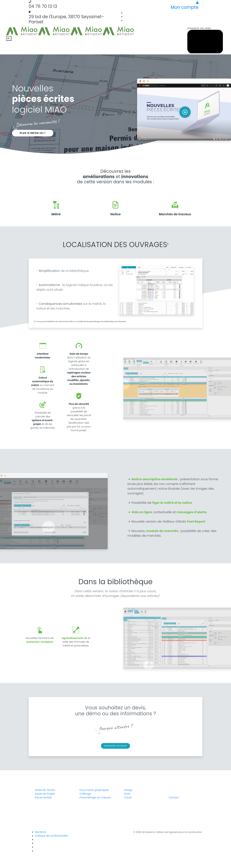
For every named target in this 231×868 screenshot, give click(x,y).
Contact (174, 798)
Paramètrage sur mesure (95, 798)
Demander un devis (115, 746)
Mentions (40, 832)
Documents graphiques (94, 790)
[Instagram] (201, 17)
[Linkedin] (201, 13)
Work (127, 794)
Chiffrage (85, 794)
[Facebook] (201, 20)
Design (128, 790)
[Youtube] (36, 851)
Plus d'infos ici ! (33, 133)
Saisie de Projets (45, 794)
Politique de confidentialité (51, 836)
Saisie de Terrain (45, 790)
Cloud (128, 798)
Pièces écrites (43, 798)
